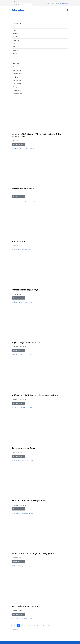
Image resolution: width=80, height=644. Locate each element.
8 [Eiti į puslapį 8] (37, 625)
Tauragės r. (25, 201)
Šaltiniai (15, 47)
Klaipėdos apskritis (18, 74)
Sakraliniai (16, 50)
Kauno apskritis (17, 70)
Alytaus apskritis (17, 67)
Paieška (15, 4)
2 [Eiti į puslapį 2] (21, 625)
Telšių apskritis (17, 90)
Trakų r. (23, 408)
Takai (14, 43)
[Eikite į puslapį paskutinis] (49, 625)
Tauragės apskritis (18, 87)
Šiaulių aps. (17, 302)
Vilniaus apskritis (17, 97)
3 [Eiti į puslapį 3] (24, 625)
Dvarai (15, 27)
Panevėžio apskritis (18, 80)
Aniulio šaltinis (19, 241)
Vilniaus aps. (17, 408)
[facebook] (12, 2)
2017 (15, 249)
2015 (22, 302)
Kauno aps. (25, 249)
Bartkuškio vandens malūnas (25, 606)
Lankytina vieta (16, 201)
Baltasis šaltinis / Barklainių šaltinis (28, 501)
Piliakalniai (16, 37)
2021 (20, 566)
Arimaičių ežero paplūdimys (25, 290)
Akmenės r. (27, 355)
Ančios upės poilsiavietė (23, 189)
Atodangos (16, 40)
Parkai (15, 30)
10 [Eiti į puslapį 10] (43, 625)
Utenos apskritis (17, 94)
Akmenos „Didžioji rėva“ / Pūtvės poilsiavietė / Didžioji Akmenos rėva (37, 135)
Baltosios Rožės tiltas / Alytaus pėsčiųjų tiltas (33, 553)
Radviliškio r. (31, 302)
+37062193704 (51, 4)
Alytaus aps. (25, 566)
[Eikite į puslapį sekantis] (46, 625)
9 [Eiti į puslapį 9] (40, 625)
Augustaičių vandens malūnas (26, 342)
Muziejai (15, 57)
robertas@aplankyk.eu (63, 4)
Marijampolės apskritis (19, 77)
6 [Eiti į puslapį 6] (32, 625)
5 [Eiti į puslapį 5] (29, 625)
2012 (23, 148)
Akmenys (15, 33)
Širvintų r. (31, 619)
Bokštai (15, 53)
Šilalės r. (27, 148)
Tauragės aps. (18, 148)
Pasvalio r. (33, 460)
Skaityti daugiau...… (18, 144)
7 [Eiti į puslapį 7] (35, 625)
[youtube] (14, 2)
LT (13, 148)
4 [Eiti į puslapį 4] (27, 625)
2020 (38, 201)
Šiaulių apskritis (17, 84)
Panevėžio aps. (25, 460)
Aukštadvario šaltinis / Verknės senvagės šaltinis (35, 395)
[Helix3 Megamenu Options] (68, 10)
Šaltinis (32, 148)
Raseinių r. (31, 249)
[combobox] (25, 4)
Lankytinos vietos (17, 23)
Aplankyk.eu (18, 10)
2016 (27, 408)
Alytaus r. (31, 566)
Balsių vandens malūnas (23, 448)
